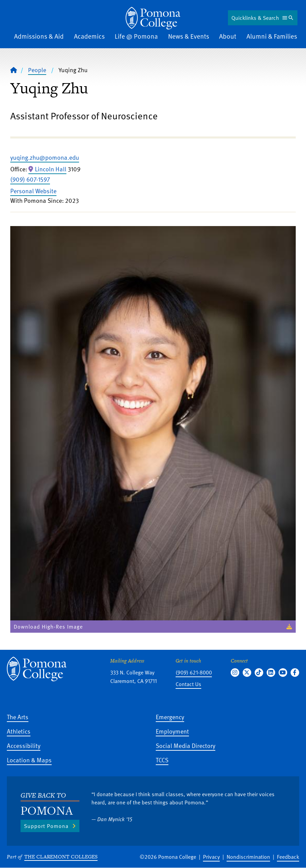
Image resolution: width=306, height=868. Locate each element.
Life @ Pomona (136, 36)
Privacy (211, 857)
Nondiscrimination (248, 857)
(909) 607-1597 (30, 179)
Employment (172, 731)
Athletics (19, 731)
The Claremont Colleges (61, 857)
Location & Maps (29, 760)
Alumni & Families (272, 36)
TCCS (162, 760)
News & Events (189, 36)
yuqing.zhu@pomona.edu (45, 157)
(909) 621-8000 (194, 672)
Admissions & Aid (39, 36)
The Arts (18, 717)
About (228, 36)
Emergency (170, 717)
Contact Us (188, 684)
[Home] (153, 18)
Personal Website (33, 191)
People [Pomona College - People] (37, 70)
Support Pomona (46, 826)
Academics (89, 36)
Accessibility (24, 745)
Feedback (288, 857)
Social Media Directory (186, 745)
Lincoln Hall (51, 169)
